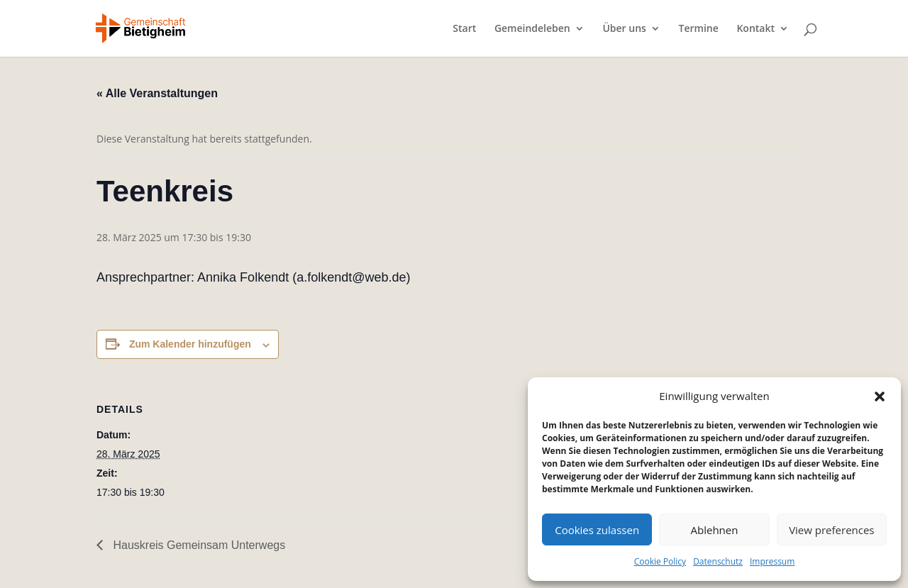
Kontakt (755, 29)
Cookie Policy (660, 561)
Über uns (624, 29)
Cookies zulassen (597, 530)
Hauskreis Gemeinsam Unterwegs (198, 545)
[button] (880, 396)
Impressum (772, 561)
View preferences (831, 530)
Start (464, 29)
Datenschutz (718, 561)
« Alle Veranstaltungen (157, 93)
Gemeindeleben (532, 29)
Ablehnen (715, 530)
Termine (699, 29)
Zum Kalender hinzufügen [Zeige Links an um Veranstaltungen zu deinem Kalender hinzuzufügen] (190, 344)
